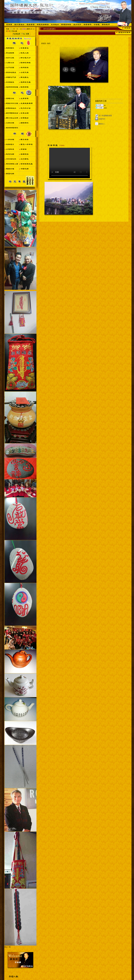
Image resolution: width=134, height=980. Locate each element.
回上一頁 (8, 947)
